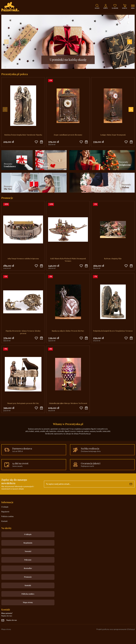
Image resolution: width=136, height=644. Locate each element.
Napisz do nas (12, 620)
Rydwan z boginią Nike (113, 258)
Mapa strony (28, 602)
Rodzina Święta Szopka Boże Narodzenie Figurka (23, 135)
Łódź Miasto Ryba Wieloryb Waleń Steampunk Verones (68, 260)
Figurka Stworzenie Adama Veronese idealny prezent (23, 332)
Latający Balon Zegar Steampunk (113, 135)
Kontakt (4, 521)
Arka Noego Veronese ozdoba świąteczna (23, 258)
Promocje (28, 577)
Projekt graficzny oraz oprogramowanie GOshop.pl (116, 629)
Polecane (28, 560)
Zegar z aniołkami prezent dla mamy (68, 135)
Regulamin (5, 512)
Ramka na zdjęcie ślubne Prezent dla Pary (68, 331)
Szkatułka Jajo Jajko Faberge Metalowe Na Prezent (68, 403)
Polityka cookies (8, 517)
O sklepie (5, 507)
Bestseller (28, 568)
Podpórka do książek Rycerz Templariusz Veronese (113, 331)
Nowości (28, 551)
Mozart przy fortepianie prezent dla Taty (23, 403)
